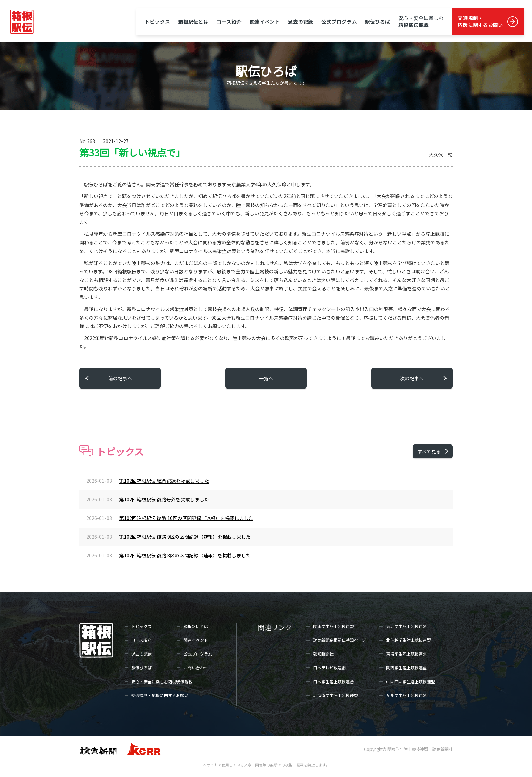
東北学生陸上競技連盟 (406, 626)
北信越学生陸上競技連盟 (408, 640)
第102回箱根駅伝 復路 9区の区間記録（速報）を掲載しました (185, 537)
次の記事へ (412, 378)
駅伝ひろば (378, 22)
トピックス (157, 22)
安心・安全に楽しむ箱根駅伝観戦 (421, 22)
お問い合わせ (196, 668)
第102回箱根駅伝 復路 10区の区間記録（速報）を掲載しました (186, 518)
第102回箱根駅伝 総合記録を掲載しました (164, 481)
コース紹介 (229, 22)
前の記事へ (120, 378)
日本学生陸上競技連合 (334, 681)
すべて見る (429, 451)
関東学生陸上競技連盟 (334, 626)
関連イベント (265, 22)
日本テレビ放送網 (329, 668)
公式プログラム (339, 22)
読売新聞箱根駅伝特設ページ (340, 640)
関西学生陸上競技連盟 (406, 668)
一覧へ (266, 378)
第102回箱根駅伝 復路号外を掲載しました (164, 499)
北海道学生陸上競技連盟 (336, 695)
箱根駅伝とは (193, 22)
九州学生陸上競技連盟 (406, 695)
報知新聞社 (323, 654)
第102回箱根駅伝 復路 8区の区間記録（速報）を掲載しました (185, 555)
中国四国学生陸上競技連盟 (411, 681)
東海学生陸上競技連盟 (406, 654)
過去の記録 (301, 22)
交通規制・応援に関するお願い (480, 22)
